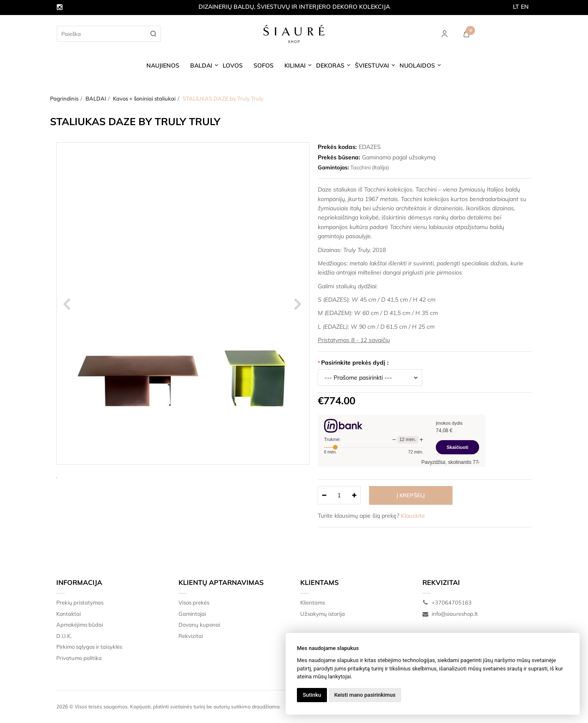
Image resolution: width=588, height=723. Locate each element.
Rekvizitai (191, 636)
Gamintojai (192, 614)
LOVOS (233, 65)
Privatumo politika (79, 658)
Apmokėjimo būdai (80, 625)
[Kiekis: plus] (355, 495)
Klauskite (413, 516)
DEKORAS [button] (330, 65)
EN (525, 7)
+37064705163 (447, 602)
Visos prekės (194, 602)
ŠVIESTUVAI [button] (372, 65)
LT (516, 7)
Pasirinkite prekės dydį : (355, 363)
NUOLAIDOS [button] (417, 65)
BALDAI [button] (201, 65)
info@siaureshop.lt (450, 614)
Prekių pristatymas (80, 602)
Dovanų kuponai (199, 625)
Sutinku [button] (312, 695)
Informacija (79, 582)
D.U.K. (64, 636)
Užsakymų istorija (323, 614)
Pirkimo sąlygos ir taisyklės (89, 647)
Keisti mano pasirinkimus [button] (365, 695)
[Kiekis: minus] (324, 495)
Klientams (319, 582)
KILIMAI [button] (295, 65)
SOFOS (264, 65)
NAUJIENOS (163, 65)
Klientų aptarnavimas (221, 582)
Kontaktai (69, 614)
